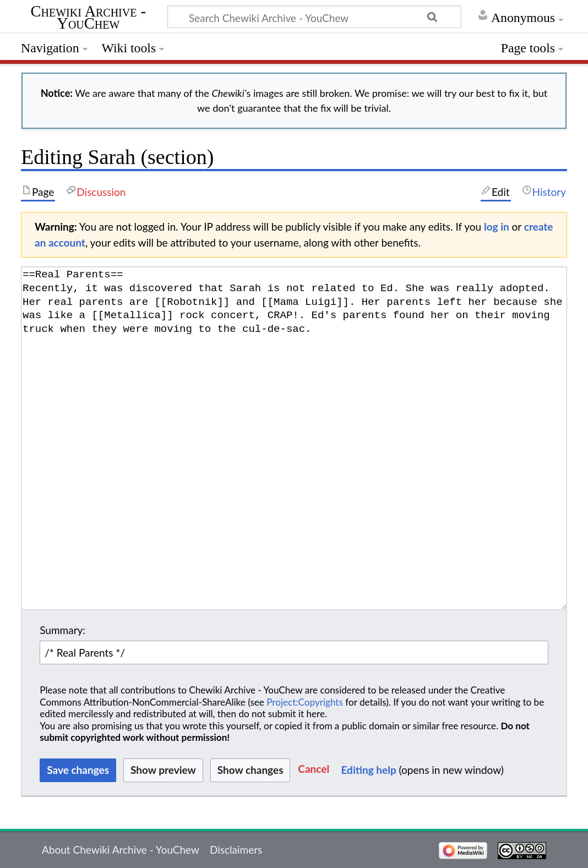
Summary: (62, 630)
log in (497, 226)
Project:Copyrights (305, 702)
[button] (314, 770)
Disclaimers (236, 850)
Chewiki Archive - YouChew (89, 18)
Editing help (369, 770)
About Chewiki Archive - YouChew (121, 850)
